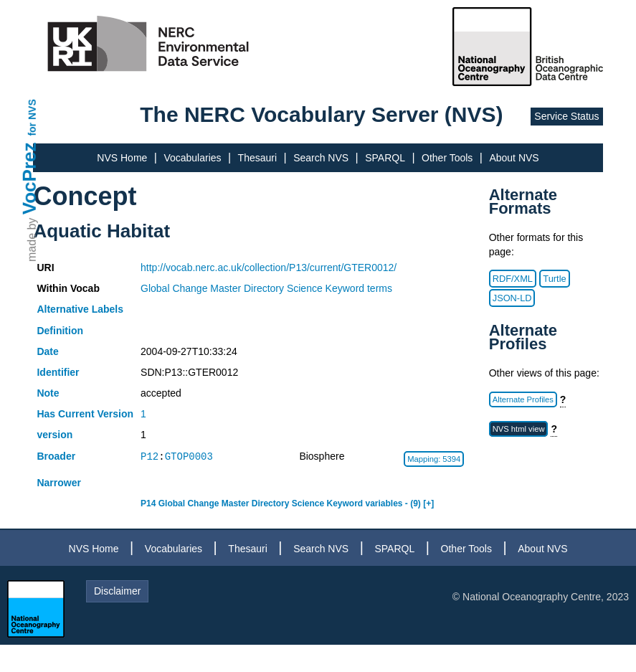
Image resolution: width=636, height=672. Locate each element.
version (54, 435)
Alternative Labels (80, 309)
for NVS (32, 117)
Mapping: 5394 (434, 459)
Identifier (58, 372)
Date (47, 351)
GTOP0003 (189, 456)
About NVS (514, 158)
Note (48, 393)
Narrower (58, 483)
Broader (56, 456)
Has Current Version (85, 414)
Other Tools (447, 158)
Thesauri (257, 158)
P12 (149, 456)
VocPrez (29, 178)
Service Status (566, 116)
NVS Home (122, 158)
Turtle (554, 279)
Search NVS (321, 158)
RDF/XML (513, 279)
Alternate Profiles (523, 399)
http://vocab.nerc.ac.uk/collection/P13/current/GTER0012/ (269, 268)
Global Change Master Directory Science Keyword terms (266, 288)
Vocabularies (192, 158)
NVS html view (519, 429)
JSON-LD (512, 298)
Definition (60, 331)
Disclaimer (117, 591)
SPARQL (385, 158)
